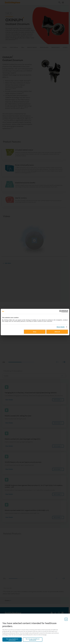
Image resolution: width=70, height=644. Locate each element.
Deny (35, 332)
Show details (61, 327)
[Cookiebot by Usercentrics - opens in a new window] (61, 311)
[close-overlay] (66, 619)
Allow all (57, 332)
